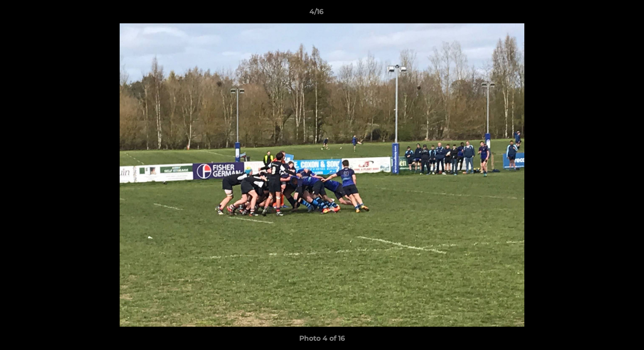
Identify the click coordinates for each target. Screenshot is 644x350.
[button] (603, 14)
